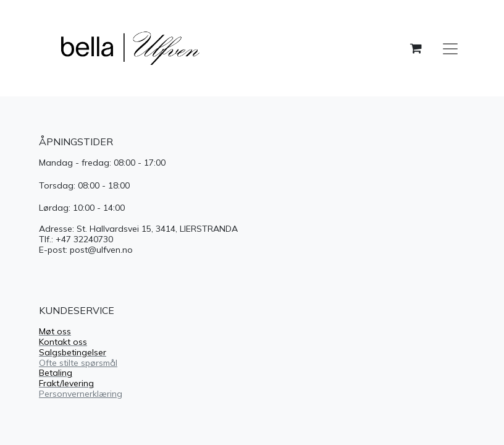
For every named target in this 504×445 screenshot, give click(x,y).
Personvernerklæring (81, 394)
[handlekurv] (416, 48)
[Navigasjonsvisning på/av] (450, 48)
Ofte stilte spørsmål (78, 363)
